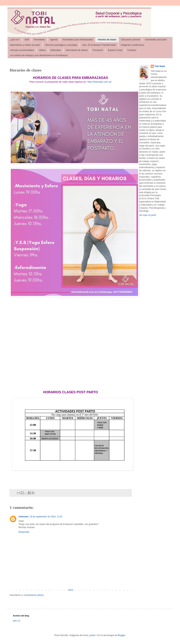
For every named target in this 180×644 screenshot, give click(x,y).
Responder (24, 532)
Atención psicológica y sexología (61, 45)
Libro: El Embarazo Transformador (99, 45)
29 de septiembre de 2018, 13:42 (46, 517)
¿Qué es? (15, 40)
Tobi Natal (160, 66)
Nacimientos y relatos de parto (25, 45)
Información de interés (77, 50)
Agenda (54, 40)
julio (15, 621)
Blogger (121, 635)
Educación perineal (130, 40)
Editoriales (56, 50)
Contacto (132, 50)
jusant (92, 635)
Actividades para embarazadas (78, 40)
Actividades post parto (156, 40)
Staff (27, 40)
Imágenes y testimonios (132, 45)
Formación (98, 50)
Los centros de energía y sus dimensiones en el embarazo (39, 55)
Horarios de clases (107, 40)
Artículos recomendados (22, 50)
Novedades (39, 40)
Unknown (24, 517)
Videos (42, 50)
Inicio (71, 590)
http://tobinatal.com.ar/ (99, 82)
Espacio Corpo (115, 50)
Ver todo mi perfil (148, 215)
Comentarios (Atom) (34, 595)
